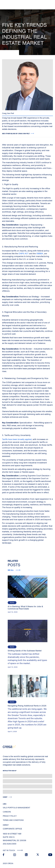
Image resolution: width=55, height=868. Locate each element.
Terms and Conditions (13, 820)
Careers (7, 812)
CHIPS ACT (24, 253)
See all (11, 570)
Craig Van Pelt (8, 113)
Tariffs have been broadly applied (17, 439)
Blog (12, 603)
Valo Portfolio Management (16, 808)
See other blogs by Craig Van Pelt (16, 134)
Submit (5, 797)
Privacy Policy (10, 816)
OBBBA (40, 253)
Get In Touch (13, 850)
